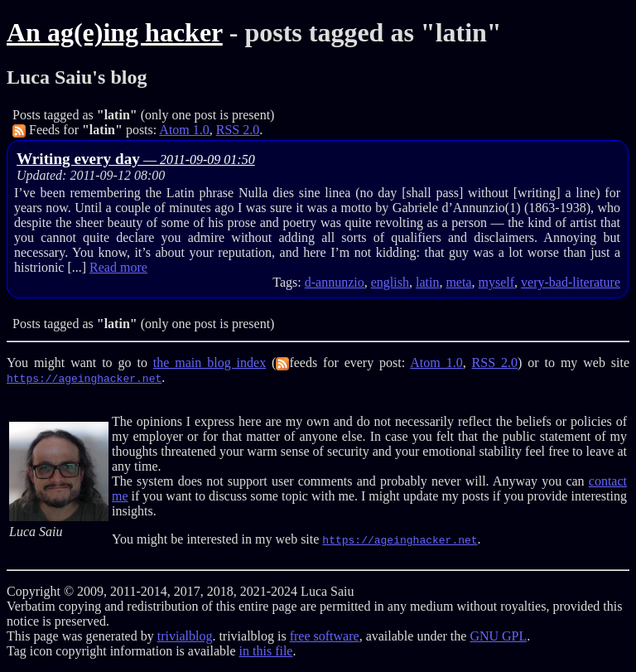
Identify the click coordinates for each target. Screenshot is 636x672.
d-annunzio (335, 282)
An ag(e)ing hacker (115, 32)
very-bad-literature (571, 282)
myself (497, 282)
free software (325, 636)
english (390, 282)
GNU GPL (498, 636)
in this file (266, 651)
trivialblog (185, 636)
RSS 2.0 (238, 130)
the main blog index (210, 363)
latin (427, 282)
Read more (118, 267)
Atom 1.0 (184, 130)
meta (458, 282)
